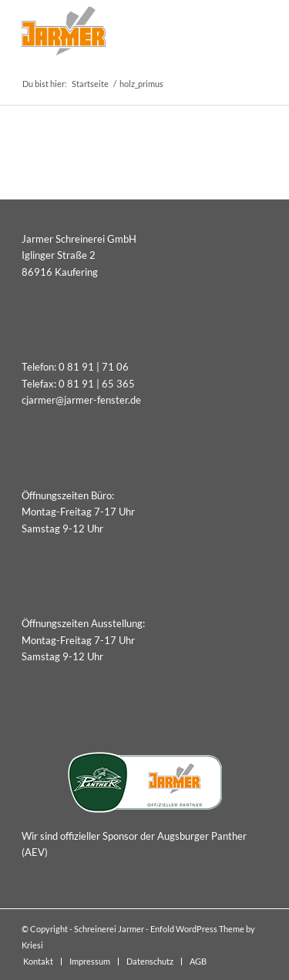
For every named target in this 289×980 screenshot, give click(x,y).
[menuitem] (38, 962)
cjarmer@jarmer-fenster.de (81, 400)
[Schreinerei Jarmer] (120, 31)
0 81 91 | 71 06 (94, 367)
